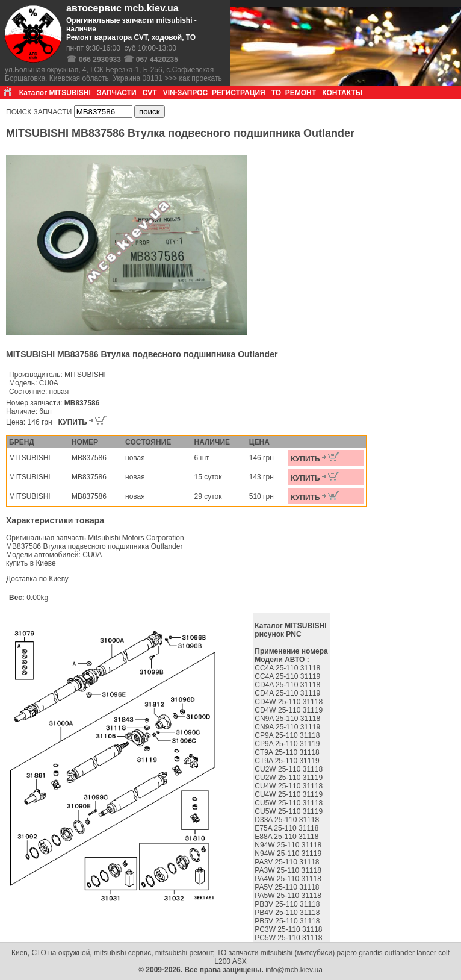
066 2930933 (100, 60)
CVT (150, 93)
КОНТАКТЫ (342, 93)
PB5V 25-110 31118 (288, 921)
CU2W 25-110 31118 (289, 769)
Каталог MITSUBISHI (55, 93)
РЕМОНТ (301, 93)
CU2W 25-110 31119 (289, 778)
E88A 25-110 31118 (287, 837)
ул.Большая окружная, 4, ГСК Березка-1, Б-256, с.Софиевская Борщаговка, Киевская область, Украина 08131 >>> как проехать (113, 74)
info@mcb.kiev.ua (294, 970)
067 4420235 (157, 60)
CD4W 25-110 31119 (289, 710)
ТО (276, 93)
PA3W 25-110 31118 (289, 870)
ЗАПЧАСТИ (117, 93)
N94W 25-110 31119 (289, 854)
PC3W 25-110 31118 (289, 929)
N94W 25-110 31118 (289, 845)
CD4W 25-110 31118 (289, 702)
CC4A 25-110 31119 (288, 676)
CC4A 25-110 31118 (288, 668)
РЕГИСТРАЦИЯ (239, 93)
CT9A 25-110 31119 (288, 761)
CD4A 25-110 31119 (288, 693)
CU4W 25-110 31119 (289, 794)
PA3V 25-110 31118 (288, 862)
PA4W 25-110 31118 (289, 879)
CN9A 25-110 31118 (288, 719)
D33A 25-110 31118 (288, 820)
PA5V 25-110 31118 (288, 887)
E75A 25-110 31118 (287, 828)
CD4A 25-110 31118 (288, 685)
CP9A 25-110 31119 (288, 744)
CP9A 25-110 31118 (288, 735)
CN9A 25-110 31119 (288, 727)
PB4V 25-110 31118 (288, 913)
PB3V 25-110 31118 (288, 904)
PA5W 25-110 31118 (289, 896)
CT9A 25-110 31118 (288, 752)
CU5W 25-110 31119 (289, 811)
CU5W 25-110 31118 (289, 803)
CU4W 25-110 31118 (289, 786)
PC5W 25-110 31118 (289, 938)
